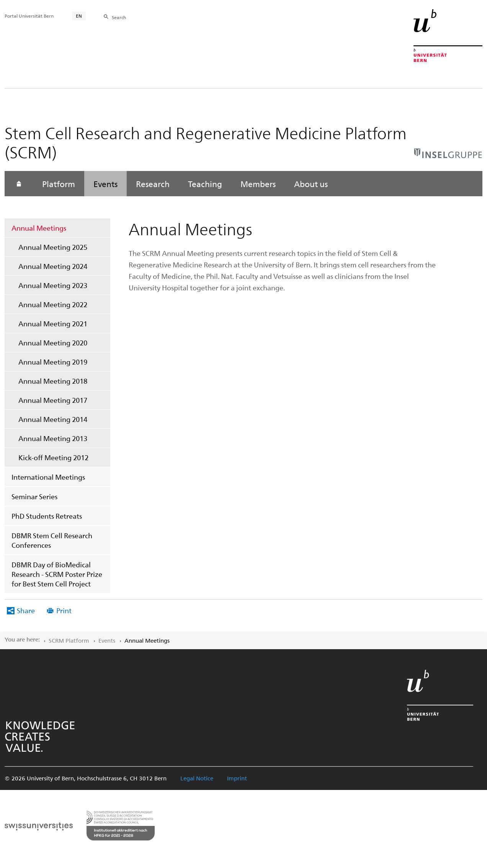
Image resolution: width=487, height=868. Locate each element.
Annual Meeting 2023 (53, 285)
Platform (59, 184)
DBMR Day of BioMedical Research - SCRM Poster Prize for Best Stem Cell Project (57, 574)
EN (79, 16)
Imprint (237, 778)
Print (64, 610)
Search (119, 17)
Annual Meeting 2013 (53, 438)
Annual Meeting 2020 (53, 343)
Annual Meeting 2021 (53, 323)
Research (153, 184)
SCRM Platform (69, 640)
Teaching (205, 184)
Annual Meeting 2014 (53, 419)
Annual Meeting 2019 (53, 362)
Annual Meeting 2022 (53, 304)
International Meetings (48, 477)
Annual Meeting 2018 (53, 381)
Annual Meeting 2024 (53, 266)
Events (105, 184)
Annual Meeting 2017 (53, 400)
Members (258, 184)
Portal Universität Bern (29, 16)
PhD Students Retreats (47, 516)
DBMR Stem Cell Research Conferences (52, 540)
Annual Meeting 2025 (53, 247)
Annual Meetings (39, 228)
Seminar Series (34, 496)
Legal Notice (197, 778)
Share (26, 610)
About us (311, 184)
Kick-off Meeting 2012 (53, 457)
